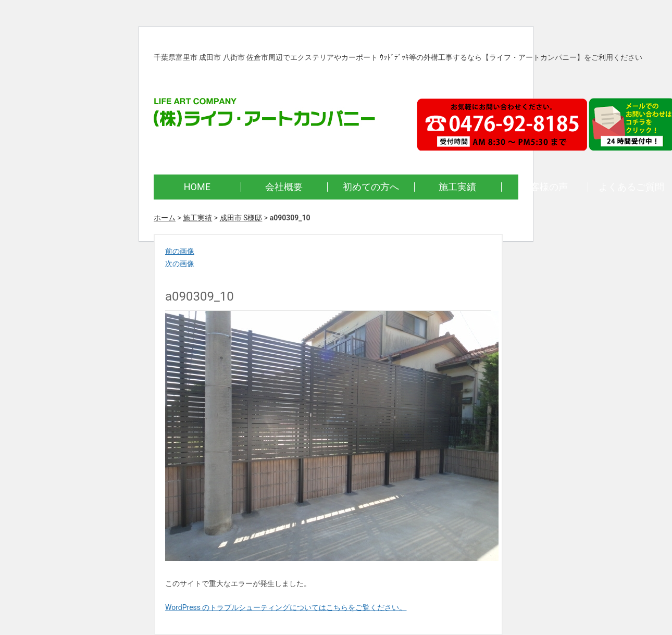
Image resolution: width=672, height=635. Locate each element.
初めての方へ (371, 187)
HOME (197, 187)
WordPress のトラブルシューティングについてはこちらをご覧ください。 (286, 607)
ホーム (165, 218)
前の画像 (180, 251)
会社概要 (284, 187)
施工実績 (457, 187)
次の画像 (180, 264)
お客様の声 (544, 187)
